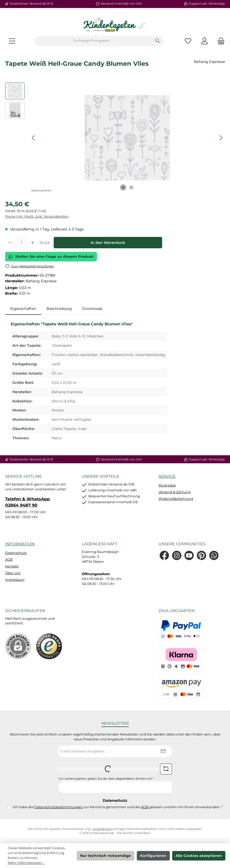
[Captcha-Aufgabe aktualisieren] (166, 769)
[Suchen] (158, 41)
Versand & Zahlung (175, 492)
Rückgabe (167, 485)
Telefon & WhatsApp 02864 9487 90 (27, 502)
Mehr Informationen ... (26, 863)
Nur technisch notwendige (105, 856)
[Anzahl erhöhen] (33, 243)
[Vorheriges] (34, 138)
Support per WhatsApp (207, 4)
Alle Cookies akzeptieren (199, 856)
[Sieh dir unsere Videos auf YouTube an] (189, 555)
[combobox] (93, 41)
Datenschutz (16, 553)
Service (167, 476)
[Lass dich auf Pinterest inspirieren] (201, 555)
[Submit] (163, 751)
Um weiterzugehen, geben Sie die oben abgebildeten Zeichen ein (106, 779)
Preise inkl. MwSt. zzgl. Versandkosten (37, 216)
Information (20, 544)
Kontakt (12, 566)
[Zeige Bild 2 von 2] (131, 187)
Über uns (13, 573)
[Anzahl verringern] (10, 243)
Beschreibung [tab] (59, 309)
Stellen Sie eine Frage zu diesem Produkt (51, 257)
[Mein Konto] (204, 41)
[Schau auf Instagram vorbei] (177, 555)
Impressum (15, 580)
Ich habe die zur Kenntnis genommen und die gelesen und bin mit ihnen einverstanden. (118, 807)
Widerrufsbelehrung (176, 499)
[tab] (23, 309)
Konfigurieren (153, 856)
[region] (115, 138)
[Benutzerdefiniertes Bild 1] (49, 646)
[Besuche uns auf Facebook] (164, 555)
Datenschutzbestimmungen (59, 807)
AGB (9, 560)
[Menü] (12, 41)
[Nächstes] (221, 138)
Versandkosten (102, 829)
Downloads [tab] (92, 309)
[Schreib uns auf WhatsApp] (214, 555)
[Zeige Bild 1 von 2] (123, 187)
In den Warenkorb (108, 243)
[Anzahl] (21, 243)
